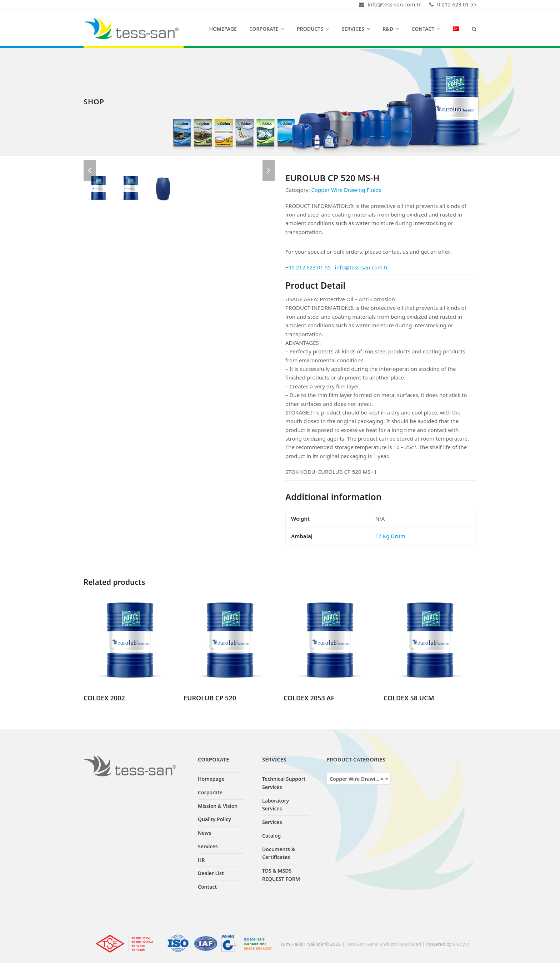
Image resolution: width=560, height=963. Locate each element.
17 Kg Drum (390, 536)
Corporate (210, 792)
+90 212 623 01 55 (308, 267)
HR (201, 860)
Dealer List (211, 873)
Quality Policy (214, 819)
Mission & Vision (218, 806)
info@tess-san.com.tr (362, 267)
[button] (474, 29)
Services (208, 846)
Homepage (211, 779)
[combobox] (359, 778)
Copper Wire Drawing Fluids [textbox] (360, 779)
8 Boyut (461, 944)
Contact (207, 887)
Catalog (271, 836)
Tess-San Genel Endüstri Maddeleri (383, 944)
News (205, 833)
